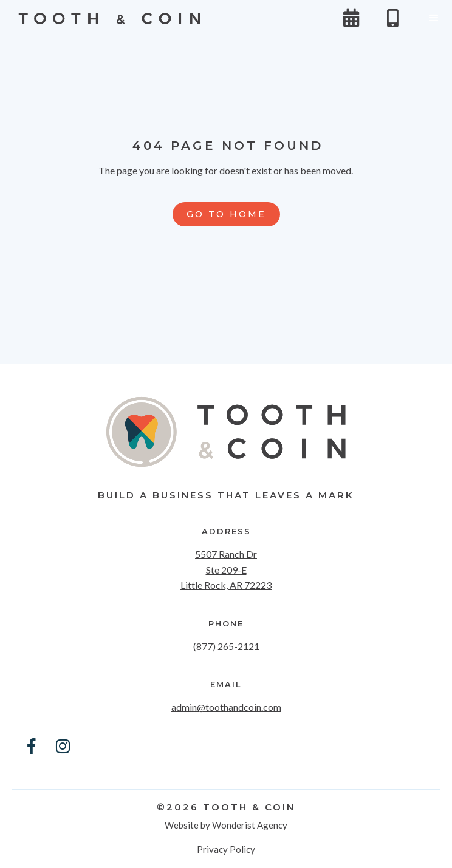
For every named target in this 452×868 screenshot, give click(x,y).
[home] (106, 18)
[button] (434, 18)
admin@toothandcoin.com (226, 707)
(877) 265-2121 (226, 646)
